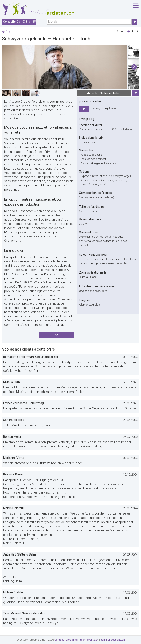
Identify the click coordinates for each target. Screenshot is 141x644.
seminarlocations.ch (113, 640)
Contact (59, 640)
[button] (134, 67)
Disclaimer (72, 640)
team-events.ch (89, 640)
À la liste (10, 32)
